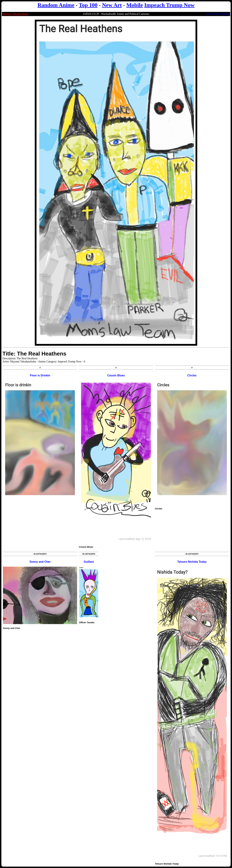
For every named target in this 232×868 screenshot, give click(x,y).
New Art (112, 5)
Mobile (135, 5)
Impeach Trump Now (169, 5)
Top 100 (88, 5)
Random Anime (56, 5)
